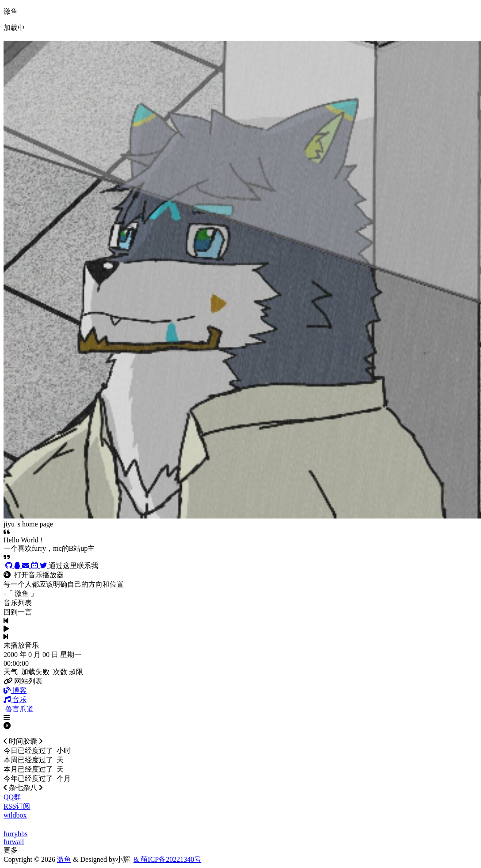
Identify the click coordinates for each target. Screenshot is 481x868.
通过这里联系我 (73, 566)
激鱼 (64, 859)
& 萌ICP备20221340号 (167, 859)
